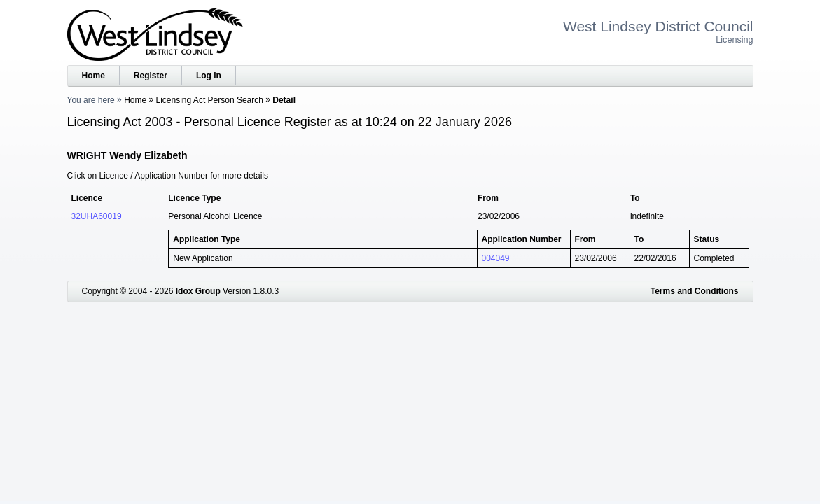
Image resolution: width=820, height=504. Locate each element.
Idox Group (198, 291)
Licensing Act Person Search (210, 100)
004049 (496, 258)
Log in (209, 76)
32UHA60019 (97, 216)
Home (93, 76)
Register (151, 76)
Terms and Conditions (695, 291)
